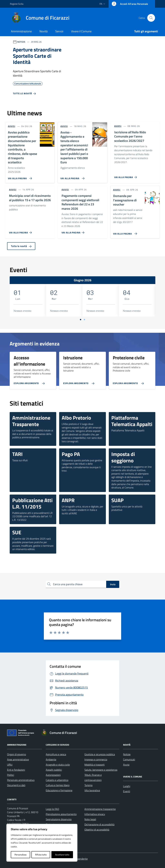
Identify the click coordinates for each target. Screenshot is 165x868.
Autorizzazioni (53, 775)
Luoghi (127, 786)
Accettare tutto (62, 855)
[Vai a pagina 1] (81, 320)
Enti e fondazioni (16, 770)
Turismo (88, 785)
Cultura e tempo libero (58, 785)
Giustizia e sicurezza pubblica (100, 754)
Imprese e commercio (96, 759)
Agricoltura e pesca (56, 754)
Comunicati (129, 759)
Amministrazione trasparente (100, 809)
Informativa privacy (95, 814)
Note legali (90, 819)
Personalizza (20, 855)
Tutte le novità (21, 246)
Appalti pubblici (54, 770)
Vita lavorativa (92, 790)
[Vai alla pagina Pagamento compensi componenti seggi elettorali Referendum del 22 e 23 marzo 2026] (74, 231)
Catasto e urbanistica (57, 780)
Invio (113, 584)
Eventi (127, 791)
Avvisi (126, 765)
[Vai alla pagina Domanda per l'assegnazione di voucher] (124, 232)
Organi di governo (17, 754)
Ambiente (51, 759)
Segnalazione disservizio (59, 819)
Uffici (10, 765)
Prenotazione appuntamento (61, 814)
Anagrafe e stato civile (58, 765)
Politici (11, 775)
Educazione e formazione (59, 790)
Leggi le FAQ (52, 809)
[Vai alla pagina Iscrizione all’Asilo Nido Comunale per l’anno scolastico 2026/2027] (126, 176)
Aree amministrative (18, 759)
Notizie (127, 754)
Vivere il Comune (81, 31)
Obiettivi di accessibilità (97, 830)
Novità (44, 31)
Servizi (59, 31)
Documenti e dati (16, 785)
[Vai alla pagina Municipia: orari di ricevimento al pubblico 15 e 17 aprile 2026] (21, 231)
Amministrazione (21, 31)
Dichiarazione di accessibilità (99, 824)
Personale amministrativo (21, 780)
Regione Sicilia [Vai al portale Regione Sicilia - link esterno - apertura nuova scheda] (17, 4)
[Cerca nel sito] (151, 18)
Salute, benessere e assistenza (101, 770)
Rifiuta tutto (41, 855)
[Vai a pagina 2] (84, 320)
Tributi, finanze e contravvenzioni (93, 777)
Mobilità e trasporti (95, 765)
